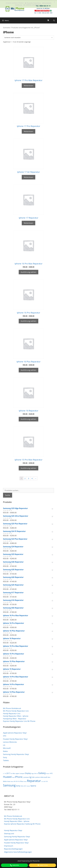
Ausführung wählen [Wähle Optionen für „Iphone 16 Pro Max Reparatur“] (29, 272)
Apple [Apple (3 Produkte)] (17, 773)
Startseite (7, 27)
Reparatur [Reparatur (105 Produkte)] (34, 780)
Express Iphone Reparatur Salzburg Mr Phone (22, 823)
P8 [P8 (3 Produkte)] (14, 781)
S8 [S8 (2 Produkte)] (45, 781)
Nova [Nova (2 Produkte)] (12, 781)
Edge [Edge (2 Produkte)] (33, 773)
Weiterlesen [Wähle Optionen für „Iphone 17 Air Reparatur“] (28, 177)
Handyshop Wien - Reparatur (15, 718)
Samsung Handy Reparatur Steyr (16, 754)
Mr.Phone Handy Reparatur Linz (16, 710)
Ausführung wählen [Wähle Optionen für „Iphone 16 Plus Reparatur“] (29, 370)
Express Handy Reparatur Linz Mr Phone (19, 721)
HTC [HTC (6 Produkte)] (51, 773)
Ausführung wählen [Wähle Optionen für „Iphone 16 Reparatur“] (29, 419)
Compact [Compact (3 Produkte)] (22, 773)
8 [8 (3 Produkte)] (6, 773)
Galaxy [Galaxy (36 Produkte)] (42, 773)
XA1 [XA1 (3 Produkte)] (25, 785)
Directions (43, 865)
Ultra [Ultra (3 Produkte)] (22, 785)
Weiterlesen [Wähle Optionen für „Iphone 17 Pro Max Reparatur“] (28, 85)
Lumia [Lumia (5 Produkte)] (37, 777)
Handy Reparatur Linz (12, 713)
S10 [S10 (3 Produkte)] (47, 781)
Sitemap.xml (9, 833)
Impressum (9, 845)
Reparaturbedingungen (13, 848)
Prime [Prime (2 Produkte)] (25, 781)
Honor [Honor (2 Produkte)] (48, 773)
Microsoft (7, 748)
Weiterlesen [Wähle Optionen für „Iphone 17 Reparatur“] (28, 223)
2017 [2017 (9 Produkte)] (8, 773)
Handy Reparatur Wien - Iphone (16, 716)
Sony (5, 757)
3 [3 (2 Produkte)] (3, 773)
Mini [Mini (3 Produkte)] (49, 777)
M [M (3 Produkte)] (40, 777)
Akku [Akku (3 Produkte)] (14, 773)
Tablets (6, 760)
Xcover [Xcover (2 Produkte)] (28, 786)
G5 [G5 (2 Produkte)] (37, 773)
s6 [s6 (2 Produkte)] (43, 781)
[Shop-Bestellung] (28, 37)
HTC (5, 735)
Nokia (5, 751)
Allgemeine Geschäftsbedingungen (18, 851)
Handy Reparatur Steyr (13, 830)
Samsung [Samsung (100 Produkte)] (9, 785)
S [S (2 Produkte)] (42, 781)
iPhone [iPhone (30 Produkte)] (19, 776)
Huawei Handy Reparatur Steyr (15, 738)
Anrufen (15, 865)
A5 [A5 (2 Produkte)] (11, 773)
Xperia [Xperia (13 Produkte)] (33, 785)
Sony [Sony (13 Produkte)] (18, 785)
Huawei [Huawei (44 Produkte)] (7, 776)
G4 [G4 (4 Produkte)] (35, 773)
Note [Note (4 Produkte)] (9, 781)
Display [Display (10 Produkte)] (28, 773)
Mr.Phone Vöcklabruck (12, 708)
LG (4, 745)
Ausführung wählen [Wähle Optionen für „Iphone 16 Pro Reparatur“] (29, 321)
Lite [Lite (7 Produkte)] (33, 777)
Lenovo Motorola (10, 742)
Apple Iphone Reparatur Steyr (15, 732)
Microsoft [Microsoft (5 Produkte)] (44, 777)
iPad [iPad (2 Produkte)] (13, 777)
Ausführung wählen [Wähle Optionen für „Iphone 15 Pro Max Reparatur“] (29, 468)
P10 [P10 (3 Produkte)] (19, 781)
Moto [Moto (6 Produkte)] (5, 781)
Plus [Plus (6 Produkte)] (22, 781)
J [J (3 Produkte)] (23, 777)
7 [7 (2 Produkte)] (4, 773)
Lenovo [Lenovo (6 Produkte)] (26, 777)
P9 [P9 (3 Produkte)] (16, 781)
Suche (8, 495)
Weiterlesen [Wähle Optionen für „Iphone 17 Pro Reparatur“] (28, 131)
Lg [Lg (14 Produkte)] (30, 777)
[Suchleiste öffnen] (54, 20)
